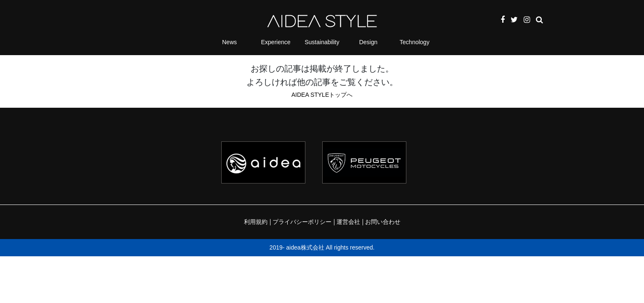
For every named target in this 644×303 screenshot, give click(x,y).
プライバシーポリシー (302, 222)
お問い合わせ (383, 222)
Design (368, 42)
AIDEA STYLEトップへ (322, 95)
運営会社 (348, 222)
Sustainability (322, 42)
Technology (415, 42)
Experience (276, 42)
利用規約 (256, 222)
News (229, 42)
